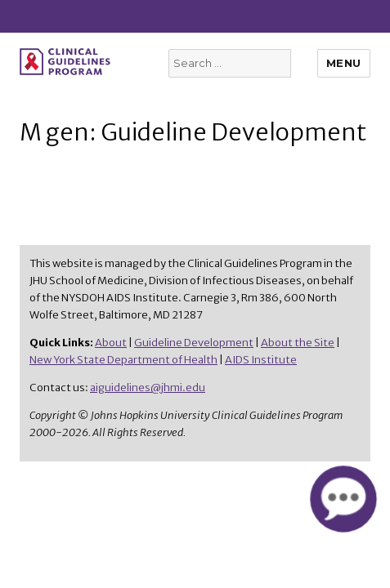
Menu (344, 63)
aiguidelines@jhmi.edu (148, 388)
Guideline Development (194, 343)
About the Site (298, 343)
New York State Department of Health (123, 360)
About (111, 343)
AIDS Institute (261, 360)
